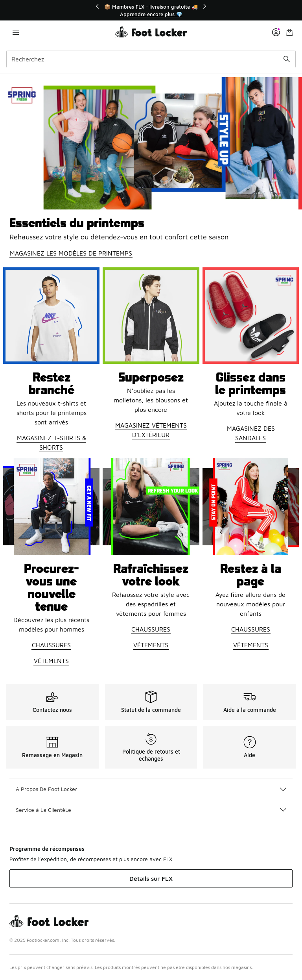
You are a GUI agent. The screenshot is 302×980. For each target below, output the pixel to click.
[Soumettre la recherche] (287, 59)
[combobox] (151, 59)
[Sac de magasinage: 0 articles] (289, 32)
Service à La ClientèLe (151, 810)
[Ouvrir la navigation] (16, 32)
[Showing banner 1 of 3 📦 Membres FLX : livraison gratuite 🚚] (151, 10)
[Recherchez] (151, 59)
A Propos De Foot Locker (151, 789)
